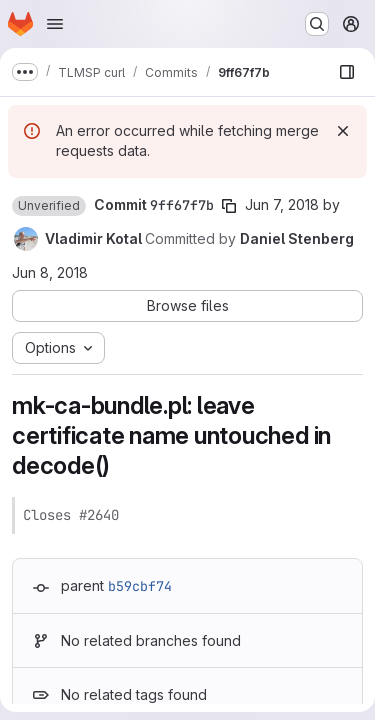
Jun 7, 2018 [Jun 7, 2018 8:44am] (282, 204)
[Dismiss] (343, 131)
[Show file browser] (347, 72)
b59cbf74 (140, 586)
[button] (49, 206)
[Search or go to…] (317, 24)
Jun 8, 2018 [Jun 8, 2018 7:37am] (50, 272)
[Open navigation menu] (55, 24)
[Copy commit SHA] (229, 206)
